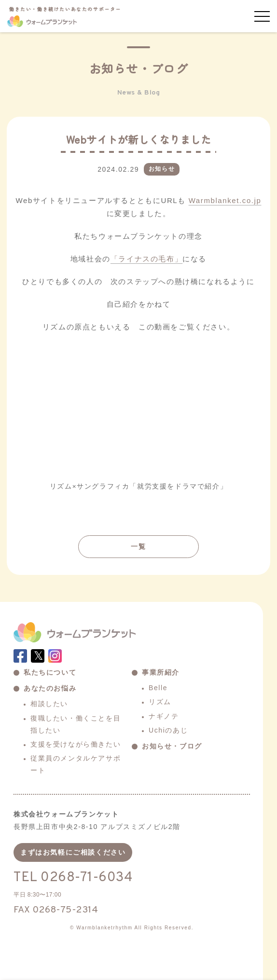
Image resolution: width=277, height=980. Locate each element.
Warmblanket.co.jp (225, 200)
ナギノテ (164, 716)
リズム (160, 702)
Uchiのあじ (168, 730)
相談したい (49, 704)
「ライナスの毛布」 (146, 259)
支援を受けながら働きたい (76, 744)
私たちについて (50, 672)
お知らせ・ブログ (172, 746)
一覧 (138, 546)
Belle (158, 688)
